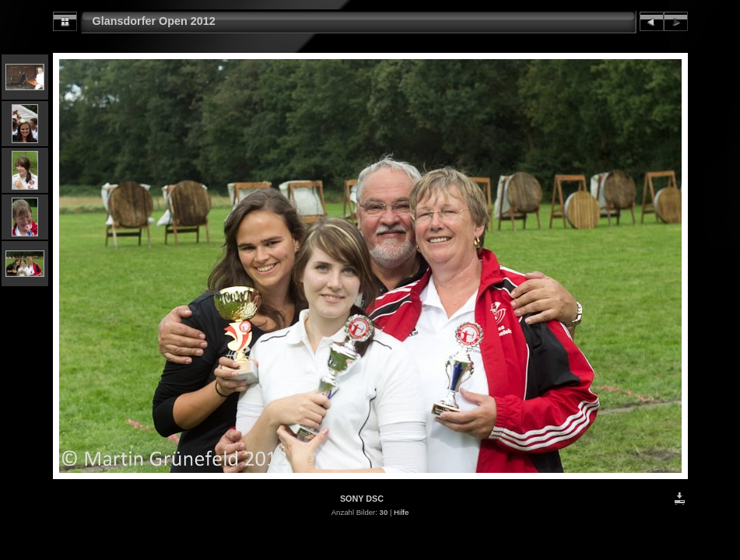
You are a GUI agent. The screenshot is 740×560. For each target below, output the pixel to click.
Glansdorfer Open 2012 (154, 21)
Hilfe (401, 512)
